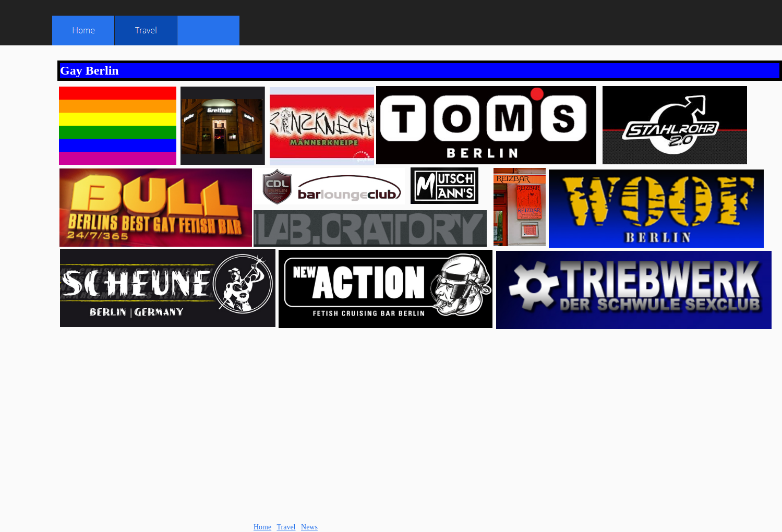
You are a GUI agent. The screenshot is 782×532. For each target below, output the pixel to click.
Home (262, 527)
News (309, 527)
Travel (286, 527)
